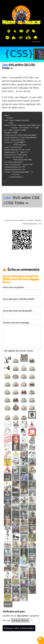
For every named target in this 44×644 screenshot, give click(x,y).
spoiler (8, 604)
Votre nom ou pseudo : (14, 287)
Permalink (30, 220)
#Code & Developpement (30, 224)
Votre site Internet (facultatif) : (18, 311)
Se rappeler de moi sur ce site (18, 351)
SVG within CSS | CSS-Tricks (19, 67)
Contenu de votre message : (16, 323)
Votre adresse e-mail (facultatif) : (19, 299)
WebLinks (38, 220)
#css (40, 224)
